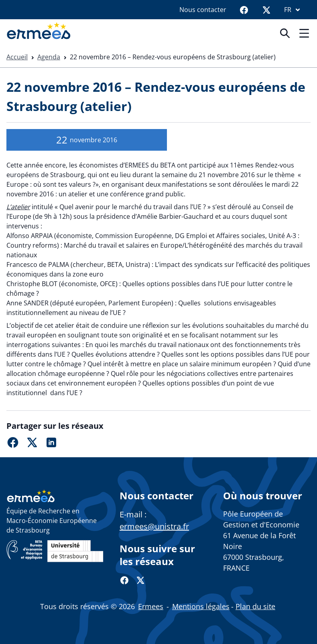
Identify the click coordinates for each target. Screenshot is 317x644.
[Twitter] (266, 10)
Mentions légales (201, 606)
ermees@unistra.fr (154, 526)
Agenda (49, 57)
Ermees (151, 606)
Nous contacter (203, 10)
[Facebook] (244, 10)
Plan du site (255, 606)
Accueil (17, 57)
